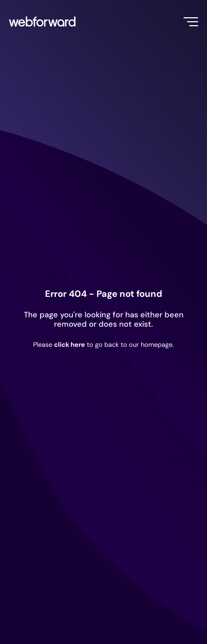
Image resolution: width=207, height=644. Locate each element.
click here (69, 345)
